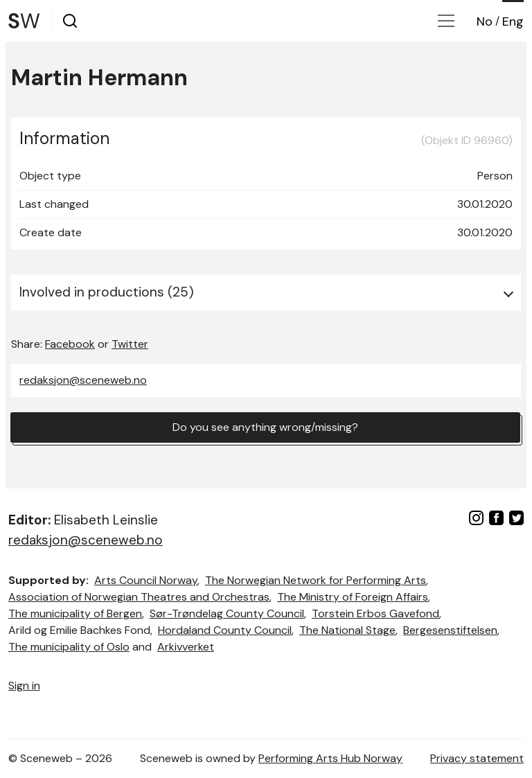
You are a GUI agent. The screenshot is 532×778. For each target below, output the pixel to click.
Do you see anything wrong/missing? (265, 427)
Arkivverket (186, 647)
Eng (513, 21)
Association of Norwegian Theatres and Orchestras (139, 597)
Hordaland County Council (225, 630)
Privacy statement (477, 758)
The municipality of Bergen (75, 613)
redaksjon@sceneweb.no (83, 380)
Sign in (24, 686)
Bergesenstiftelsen (450, 630)
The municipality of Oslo (69, 647)
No (485, 21)
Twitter (130, 344)
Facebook (70, 344)
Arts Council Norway (146, 580)
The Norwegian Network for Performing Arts (316, 580)
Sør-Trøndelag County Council (227, 613)
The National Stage (347, 630)
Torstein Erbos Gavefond (375, 613)
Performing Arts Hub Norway (330, 758)
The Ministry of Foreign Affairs (353, 597)
